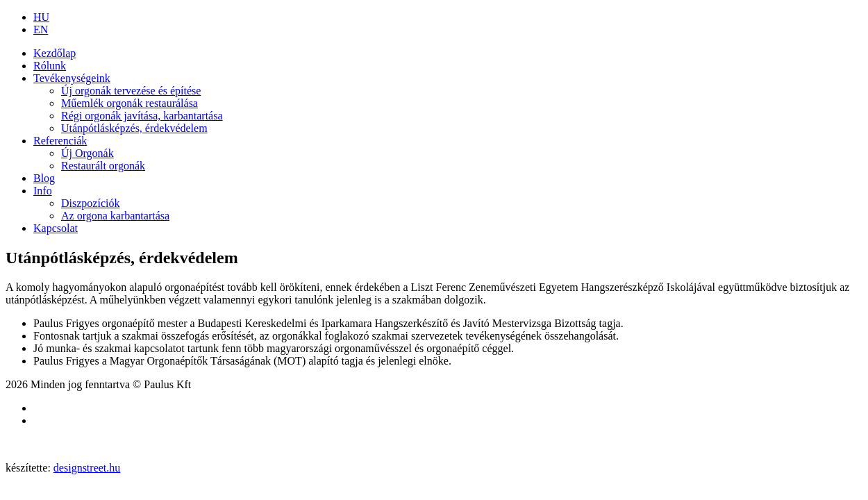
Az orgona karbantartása (115, 216)
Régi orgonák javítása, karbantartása (142, 116)
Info (43, 191)
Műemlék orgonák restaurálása (130, 103)
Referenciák (60, 141)
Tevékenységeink (72, 78)
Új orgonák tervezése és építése (131, 91)
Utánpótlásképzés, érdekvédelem (134, 128)
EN (41, 30)
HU (41, 17)
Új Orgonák (87, 153)
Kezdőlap (55, 53)
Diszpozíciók (90, 203)
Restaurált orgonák (103, 166)
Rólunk (50, 66)
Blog (44, 178)
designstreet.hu (87, 468)
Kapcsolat (56, 228)
